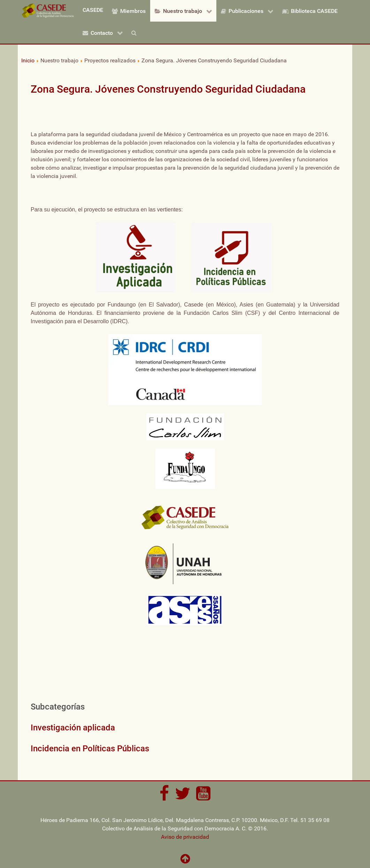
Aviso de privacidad (185, 837)
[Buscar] (136, 32)
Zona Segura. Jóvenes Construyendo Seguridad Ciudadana (168, 89)
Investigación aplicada (73, 728)
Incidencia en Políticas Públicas (90, 749)
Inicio (28, 60)
